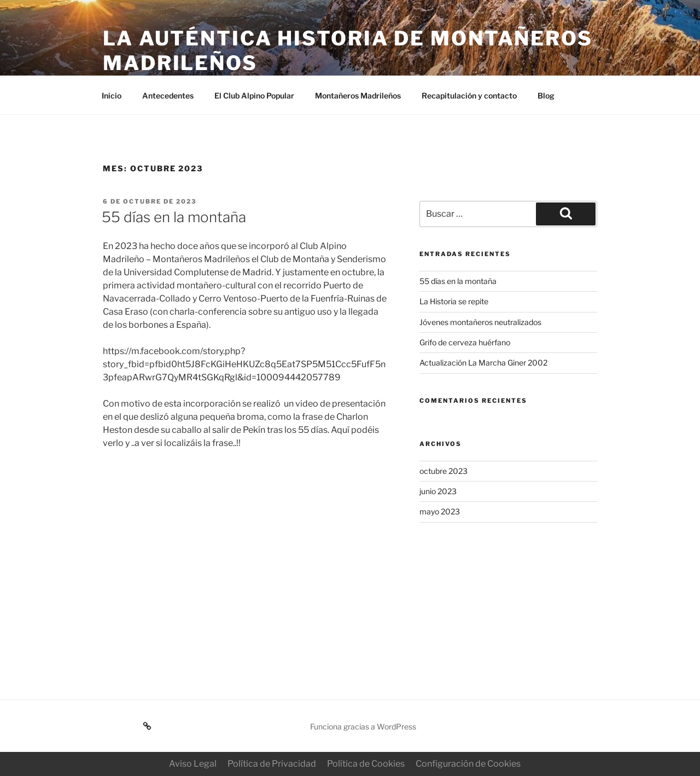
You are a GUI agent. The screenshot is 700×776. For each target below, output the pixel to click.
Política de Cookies (366, 764)
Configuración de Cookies (468, 764)
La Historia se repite (454, 301)
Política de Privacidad (272, 764)
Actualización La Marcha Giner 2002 (483, 363)
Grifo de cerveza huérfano (465, 342)
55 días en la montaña (174, 217)
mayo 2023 (440, 511)
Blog (546, 95)
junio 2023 (438, 491)
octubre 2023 (444, 471)
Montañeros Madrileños (358, 95)
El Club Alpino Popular (254, 95)
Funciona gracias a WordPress (363, 726)
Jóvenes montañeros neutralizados (480, 322)
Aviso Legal (193, 764)
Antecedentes (168, 95)
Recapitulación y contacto (469, 95)
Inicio (112, 95)
